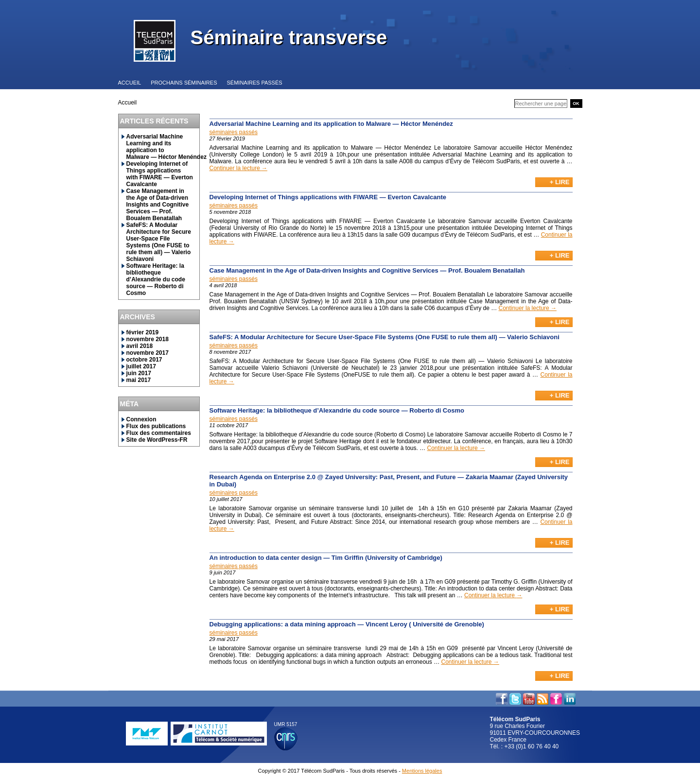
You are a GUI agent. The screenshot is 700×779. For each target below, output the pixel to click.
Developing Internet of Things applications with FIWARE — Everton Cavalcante (160, 174)
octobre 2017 (144, 360)
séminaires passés (234, 132)
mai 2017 (139, 380)
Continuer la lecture (238, 168)
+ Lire (560, 182)
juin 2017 (139, 373)
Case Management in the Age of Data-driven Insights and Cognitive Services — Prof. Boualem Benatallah (158, 205)
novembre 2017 (148, 353)
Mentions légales (422, 771)
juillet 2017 (141, 366)
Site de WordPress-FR (157, 440)
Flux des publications (156, 426)
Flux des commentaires (159, 433)
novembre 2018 (148, 339)
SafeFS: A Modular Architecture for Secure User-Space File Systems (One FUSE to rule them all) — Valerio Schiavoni (159, 242)
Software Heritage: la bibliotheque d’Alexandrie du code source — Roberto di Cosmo (156, 279)
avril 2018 (140, 346)
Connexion (141, 419)
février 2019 (143, 332)
